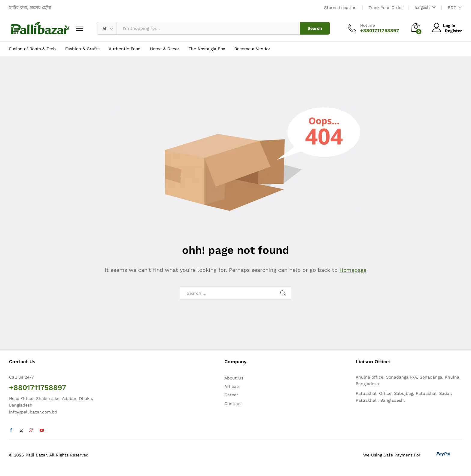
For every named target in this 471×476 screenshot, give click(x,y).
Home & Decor (165, 49)
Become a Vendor (252, 49)
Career (231, 395)
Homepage (353, 270)
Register (453, 31)
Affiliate (232, 386)
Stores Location (340, 8)
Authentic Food (125, 49)
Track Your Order (386, 8)
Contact (233, 404)
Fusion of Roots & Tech (32, 49)
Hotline (368, 25)
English (422, 7)
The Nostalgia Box (207, 49)
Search (315, 28)
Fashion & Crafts (82, 49)
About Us (234, 378)
